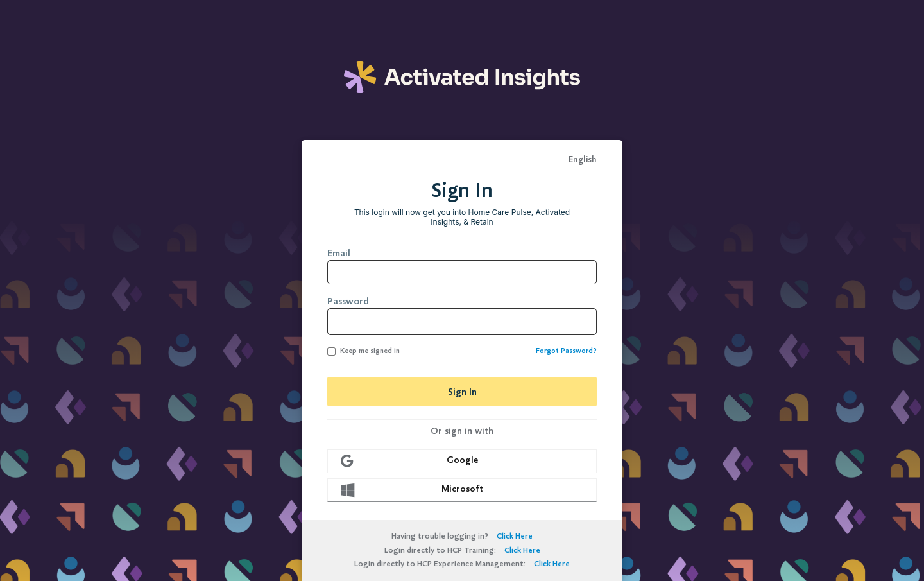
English (583, 160)
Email (339, 253)
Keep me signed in (364, 351)
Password (348, 301)
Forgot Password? (566, 351)
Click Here (515, 536)
